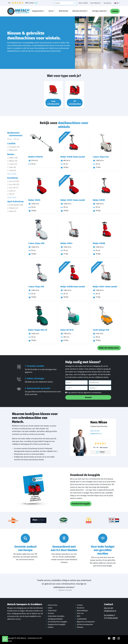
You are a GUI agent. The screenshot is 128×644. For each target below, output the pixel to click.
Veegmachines (38, 11)
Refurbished (63, 11)
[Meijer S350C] (41, 186)
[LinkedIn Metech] (114, 638)
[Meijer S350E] (106, 186)
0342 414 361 (95, 431)
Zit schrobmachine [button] (75, 103)
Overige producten (99, 11)
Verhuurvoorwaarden (85, 624)
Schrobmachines (20, 11)
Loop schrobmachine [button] (53, 103)
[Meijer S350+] (74, 229)
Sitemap (80, 627)
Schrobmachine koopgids (57, 622)
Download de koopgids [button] (81, 504)
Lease (50, 608)
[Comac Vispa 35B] (41, 229)
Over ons (80, 613)
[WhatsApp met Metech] (5, 639)
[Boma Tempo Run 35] (41, 316)
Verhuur (51, 613)
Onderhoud (52, 611)
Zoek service (53, 605)
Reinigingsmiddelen (55, 619)
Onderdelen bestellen (56, 616)
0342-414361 (83, 3)
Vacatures (107, 3)
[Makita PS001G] (41, 143)
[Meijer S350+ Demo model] (106, 273)
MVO (79, 616)
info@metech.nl (110, 611)
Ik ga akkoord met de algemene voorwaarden (85, 393)
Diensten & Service (80, 11)
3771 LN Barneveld (111, 618)
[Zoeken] (75, 3)
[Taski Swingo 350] (106, 316)
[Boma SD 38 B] (74, 316)
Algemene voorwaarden (86, 622)
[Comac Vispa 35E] (41, 273)
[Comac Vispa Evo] (106, 143)
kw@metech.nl (96, 434)
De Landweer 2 (110, 615)
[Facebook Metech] (109, 638)
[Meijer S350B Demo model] (74, 273)
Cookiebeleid (82, 619)
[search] (65, 3)
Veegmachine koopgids (57, 624)
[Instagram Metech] (119, 638)
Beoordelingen (82, 611)
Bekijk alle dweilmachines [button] (109, 348)
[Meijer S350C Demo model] (74, 186)
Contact (115, 11)
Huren (51, 11)
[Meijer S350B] (106, 229)
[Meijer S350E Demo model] (74, 143)
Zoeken (51, 627)
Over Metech (95, 3)
